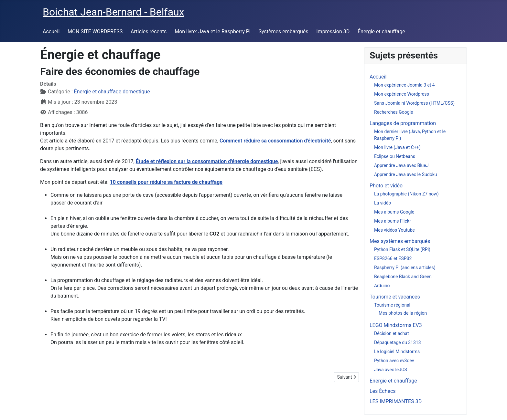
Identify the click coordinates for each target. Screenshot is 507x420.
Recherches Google (394, 112)
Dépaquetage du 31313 (398, 342)
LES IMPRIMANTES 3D (396, 401)
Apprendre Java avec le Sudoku (406, 174)
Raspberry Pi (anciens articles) (405, 268)
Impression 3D (333, 31)
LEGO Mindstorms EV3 (396, 325)
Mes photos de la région (403, 313)
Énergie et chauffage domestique (112, 92)
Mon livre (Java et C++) (397, 147)
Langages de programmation (403, 123)
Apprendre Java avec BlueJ (401, 165)
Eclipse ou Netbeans (395, 156)
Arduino (382, 286)
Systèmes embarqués (284, 31)
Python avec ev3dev (394, 361)
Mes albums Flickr (393, 221)
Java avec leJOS (391, 370)
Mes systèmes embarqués (400, 241)
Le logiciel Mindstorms (397, 352)
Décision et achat (392, 333)
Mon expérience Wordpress (402, 94)
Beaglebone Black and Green (403, 277)
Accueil (51, 31)
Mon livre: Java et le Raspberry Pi (213, 31)
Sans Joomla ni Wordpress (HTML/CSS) (414, 103)
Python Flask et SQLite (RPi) (402, 249)
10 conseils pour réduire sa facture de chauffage (166, 182)
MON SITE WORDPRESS (95, 31)
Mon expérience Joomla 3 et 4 (405, 85)
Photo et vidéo (386, 186)
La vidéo (383, 203)
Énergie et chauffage (381, 31)
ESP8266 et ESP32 (393, 258)
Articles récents (149, 31)
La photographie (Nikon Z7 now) (406, 194)
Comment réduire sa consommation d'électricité (275, 141)
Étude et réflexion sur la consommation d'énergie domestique (207, 161)
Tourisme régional (392, 305)
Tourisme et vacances (395, 297)
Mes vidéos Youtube (394, 230)
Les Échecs (383, 391)
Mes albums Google (394, 212)
